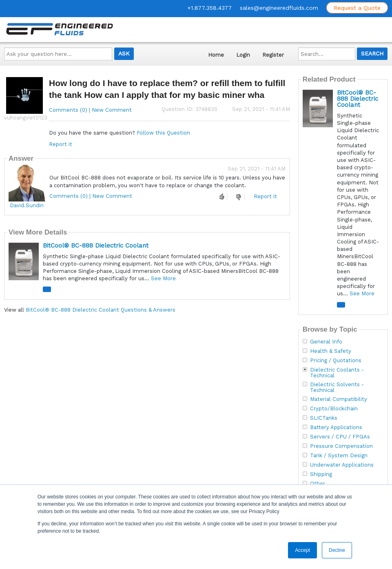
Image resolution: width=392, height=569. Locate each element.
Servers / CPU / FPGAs (340, 437)
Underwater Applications (342, 465)
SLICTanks (324, 418)
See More (163, 278)
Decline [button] (337, 550)
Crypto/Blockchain (334, 409)
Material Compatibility (339, 399)
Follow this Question (163, 133)
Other (318, 484)
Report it (61, 144)
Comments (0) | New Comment (90, 110)
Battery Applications (336, 427)
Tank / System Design (339, 456)
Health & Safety (331, 351)
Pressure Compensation (341, 446)
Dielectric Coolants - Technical (337, 373)
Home (216, 55)
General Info (326, 342)
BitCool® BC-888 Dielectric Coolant (96, 246)
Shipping (321, 474)
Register (273, 55)
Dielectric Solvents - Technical (337, 387)
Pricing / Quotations (336, 361)
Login (243, 55)
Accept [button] (302, 550)
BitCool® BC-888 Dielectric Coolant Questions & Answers (101, 310)
